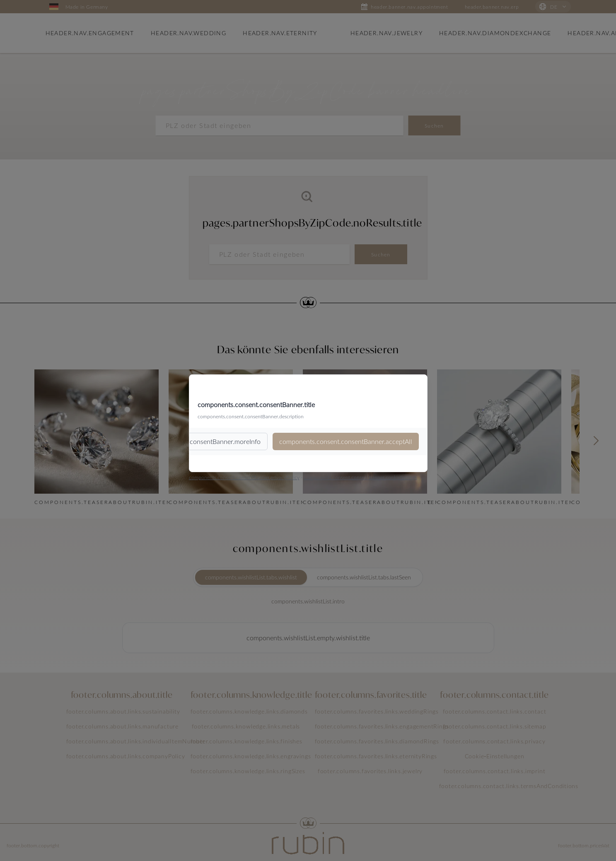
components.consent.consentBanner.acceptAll (346, 441)
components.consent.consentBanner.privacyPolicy (244, 477)
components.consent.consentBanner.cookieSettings (361, 477)
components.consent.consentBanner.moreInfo (194, 441)
